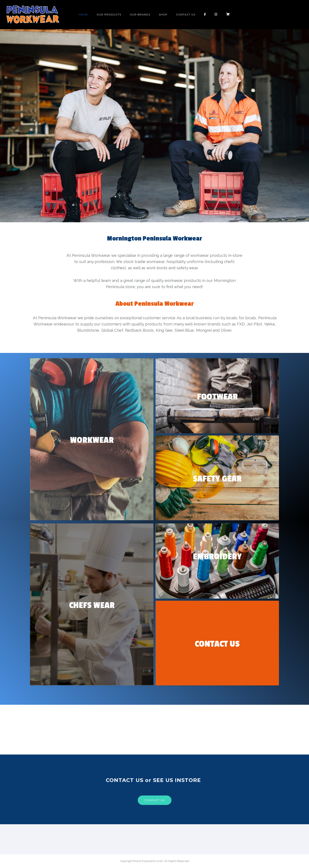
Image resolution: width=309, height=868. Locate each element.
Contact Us (186, 14)
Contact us (155, 800)
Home (83, 14)
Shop (163, 14)
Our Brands (140, 14)
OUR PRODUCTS (109, 14)
